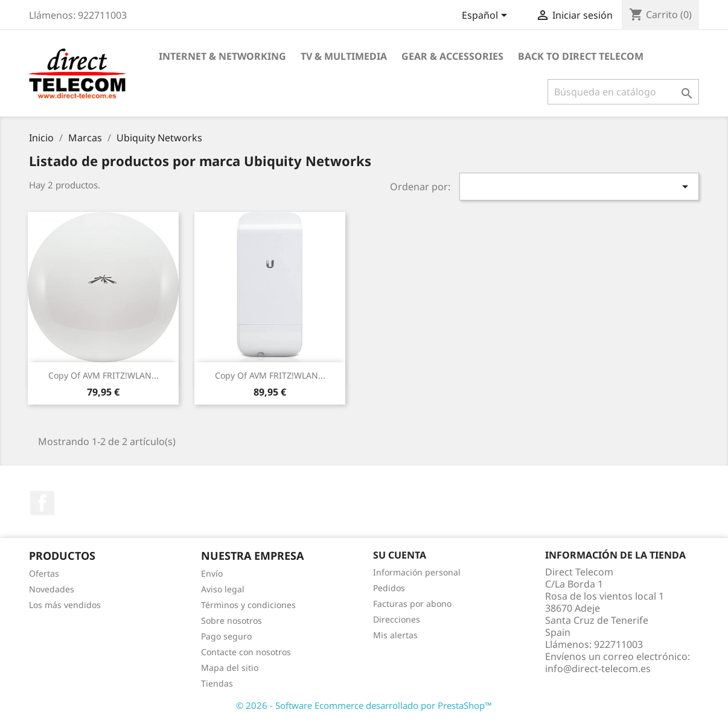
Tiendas (217, 683)
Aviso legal (223, 589)
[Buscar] (623, 92)
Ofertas (44, 573)
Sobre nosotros (231, 620)
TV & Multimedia (344, 56)
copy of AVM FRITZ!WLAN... (104, 375)
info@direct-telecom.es (598, 668)
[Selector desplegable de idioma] (487, 16)
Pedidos (389, 588)
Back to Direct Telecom (581, 56)
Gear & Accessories (452, 56)
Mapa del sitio (230, 668)
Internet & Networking (222, 56)
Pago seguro (226, 636)
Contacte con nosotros (246, 652)
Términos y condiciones (248, 605)
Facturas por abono (412, 604)
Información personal (417, 572)
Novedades (52, 589)
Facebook (42, 503)
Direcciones (397, 619)
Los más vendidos (65, 605)
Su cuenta (400, 555)
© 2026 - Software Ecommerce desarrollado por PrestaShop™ (364, 705)
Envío (212, 573)
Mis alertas (395, 635)
